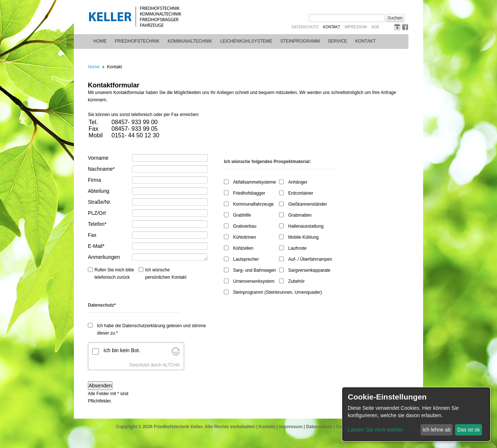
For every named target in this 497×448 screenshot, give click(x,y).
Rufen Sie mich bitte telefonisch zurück (114, 274)
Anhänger (298, 182)
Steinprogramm (300, 41)
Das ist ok (469, 430)
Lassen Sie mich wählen (376, 430)
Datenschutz (305, 27)
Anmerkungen (104, 257)
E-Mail (99, 246)
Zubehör (296, 281)
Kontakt (267, 427)
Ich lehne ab (436, 430)
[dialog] (416, 414)
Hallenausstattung (306, 226)
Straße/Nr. (100, 202)
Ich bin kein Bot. (122, 350)
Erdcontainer (301, 193)
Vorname (98, 158)
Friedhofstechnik (137, 41)
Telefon (99, 224)
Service (337, 41)
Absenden (100, 386)
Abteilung (99, 191)
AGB (375, 27)
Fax (92, 235)
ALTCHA (171, 365)
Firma (94, 180)
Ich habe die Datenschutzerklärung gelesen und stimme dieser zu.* (151, 329)
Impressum (356, 27)
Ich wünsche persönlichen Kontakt (166, 274)
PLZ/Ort (97, 213)
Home (100, 41)
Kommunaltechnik (190, 41)
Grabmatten (300, 215)
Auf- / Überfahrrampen (310, 259)
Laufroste (297, 248)
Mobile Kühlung (303, 237)
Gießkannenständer (308, 204)
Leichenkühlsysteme (246, 41)
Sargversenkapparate (309, 270)
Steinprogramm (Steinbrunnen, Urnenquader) (277, 292)
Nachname (101, 169)
